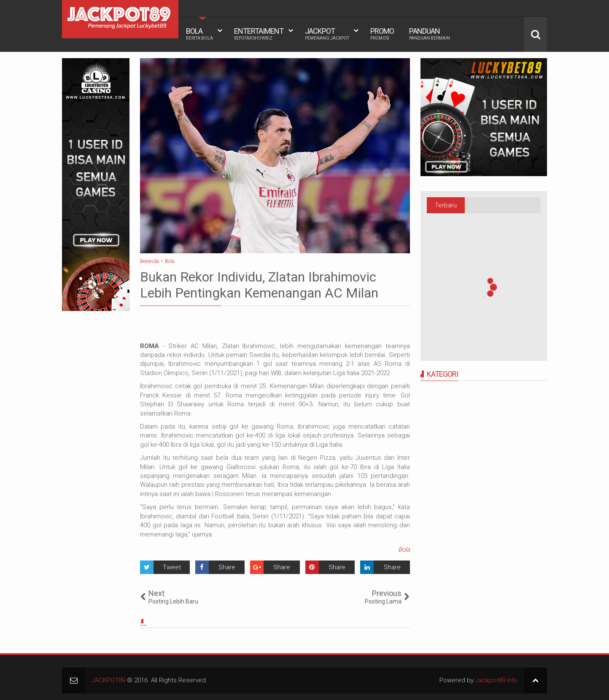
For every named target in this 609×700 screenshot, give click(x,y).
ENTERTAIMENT (259, 34)
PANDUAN (430, 34)
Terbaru (446, 205)
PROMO (382, 34)
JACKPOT (327, 34)
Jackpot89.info (496, 680)
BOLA (199, 34)
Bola (404, 550)
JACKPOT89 (108, 680)
